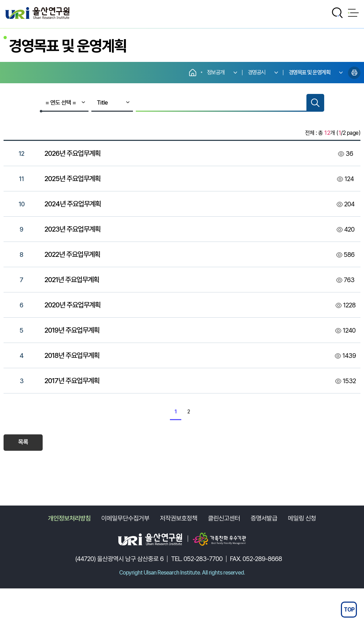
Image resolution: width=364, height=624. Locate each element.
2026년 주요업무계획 (73, 153)
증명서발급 (264, 518)
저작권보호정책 (179, 518)
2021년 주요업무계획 (72, 280)
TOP (349, 610)
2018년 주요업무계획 (72, 355)
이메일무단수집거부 (125, 518)
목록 (23, 442)
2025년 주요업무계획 (73, 179)
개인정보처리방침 (69, 518)
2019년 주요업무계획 (72, 330)
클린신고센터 (224, 518)
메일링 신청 (302, 518)
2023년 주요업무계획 (73, 229)
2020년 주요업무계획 (73, 305)
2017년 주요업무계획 (72, 381)
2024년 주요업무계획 (73, 204)
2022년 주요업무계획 (72, 254)
